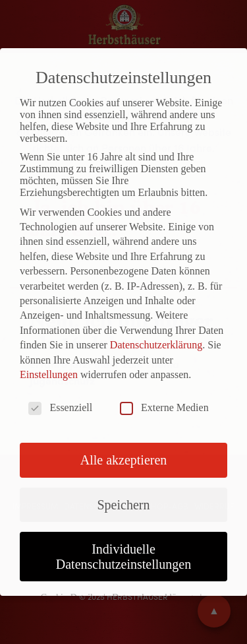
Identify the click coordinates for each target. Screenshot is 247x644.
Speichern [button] (124, 505)
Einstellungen (49, 374)
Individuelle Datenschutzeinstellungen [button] (124, 556)
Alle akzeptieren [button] (124, 460)
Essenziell (60, 408)
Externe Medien (164, 408)
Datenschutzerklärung (156, 345)
